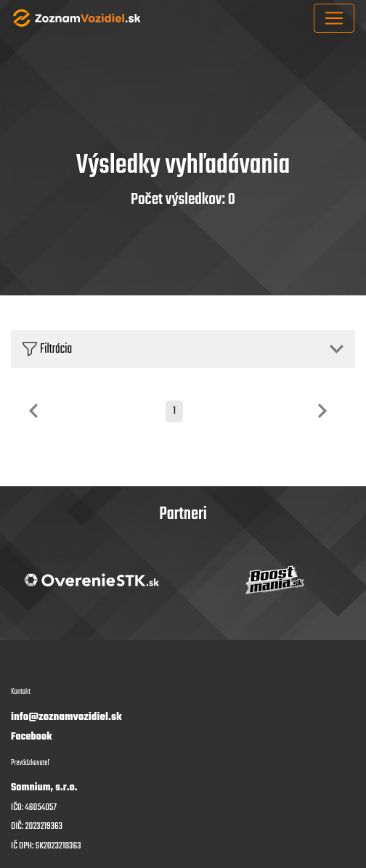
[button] (183, 349)
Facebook (31, 737)
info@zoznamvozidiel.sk (66, 717)
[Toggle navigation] (334, 18)
